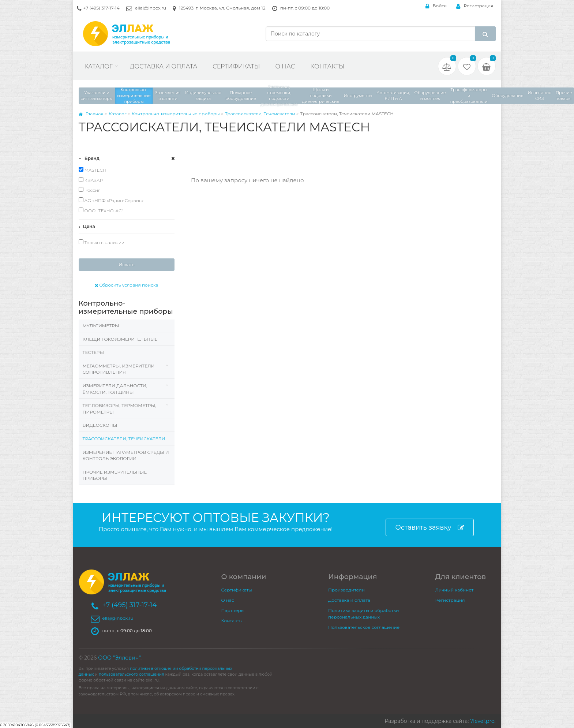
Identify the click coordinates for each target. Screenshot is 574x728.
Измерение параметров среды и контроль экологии (126, 456)
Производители (346, 590)
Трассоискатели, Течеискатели (260, 114)
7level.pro (482, 721)
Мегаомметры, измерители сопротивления (119, 369)
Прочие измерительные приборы (115, 475)
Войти (436, 6)
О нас (285, 66)
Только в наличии (102, 242)
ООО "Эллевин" (119, 658)
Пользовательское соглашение (364, 627)
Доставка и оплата (164, 66)
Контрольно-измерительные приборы (176, 114)
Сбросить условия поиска (127, 285)
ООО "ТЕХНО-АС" (101, 210)
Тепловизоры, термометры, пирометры (119, 409)
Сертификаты (236, 66)
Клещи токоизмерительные (120, 339)
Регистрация (475, 6)
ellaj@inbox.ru (151, 8)
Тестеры (93, 352)
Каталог (99, 66)
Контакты (327, 66)
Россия (90, 190)
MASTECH (93, 170)
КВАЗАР (91, 180)
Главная (91, 114)
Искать (126, 264)
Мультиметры (101, 326)
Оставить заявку (429, 528)
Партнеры (233, 610)
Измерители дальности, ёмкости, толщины (115, 389)
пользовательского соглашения (132, 674)
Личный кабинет (455, 590)
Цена (87, 226)
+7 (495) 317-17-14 (102, 8)
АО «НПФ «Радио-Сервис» (111, 200)
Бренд (89, 158)
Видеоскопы (100, 425)
